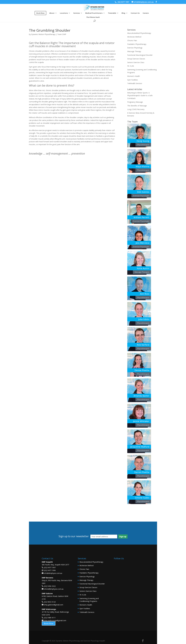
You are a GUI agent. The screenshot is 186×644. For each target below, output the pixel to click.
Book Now (49, 623)
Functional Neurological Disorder (140, 55)
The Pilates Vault (93, 17)
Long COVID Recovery (136, 109)
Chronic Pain (132, 40)
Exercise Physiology (135, 48)
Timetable (112, 13)
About (52, 13)
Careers (146, 13)
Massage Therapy (134, 51)
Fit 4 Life (131, 66)
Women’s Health (134, 76)
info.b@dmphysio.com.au (54, 589)
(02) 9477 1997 (123, 2)
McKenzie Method (134, 37)
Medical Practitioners (94, 13)
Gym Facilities (133, 80)
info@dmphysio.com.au (53, 573)
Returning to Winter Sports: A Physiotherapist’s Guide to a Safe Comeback (140, 96)
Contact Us (135, 13)
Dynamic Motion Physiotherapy (43, 34)
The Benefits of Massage (137, 106)
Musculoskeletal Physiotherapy (139, 33)
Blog (123, 13)
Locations (64, 13)
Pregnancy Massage (135, 102)
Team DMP (62, 34)
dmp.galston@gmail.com (54, 605)
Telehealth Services (135, 83)
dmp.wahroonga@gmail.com (55, 620)
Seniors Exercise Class (136, 62)
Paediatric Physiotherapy (137, 44)
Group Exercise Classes (136, 59)
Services (77, 13)
